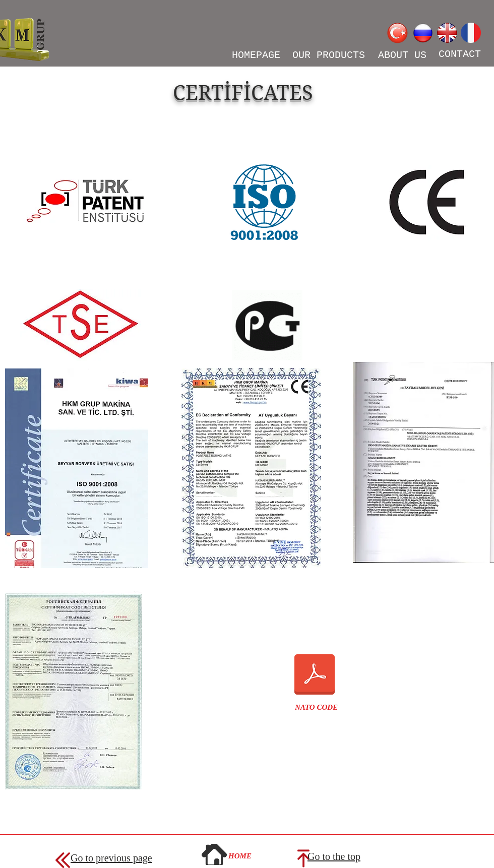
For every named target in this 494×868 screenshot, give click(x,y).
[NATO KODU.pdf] (315, 675)
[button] (316, 707)
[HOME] (240, 856)
